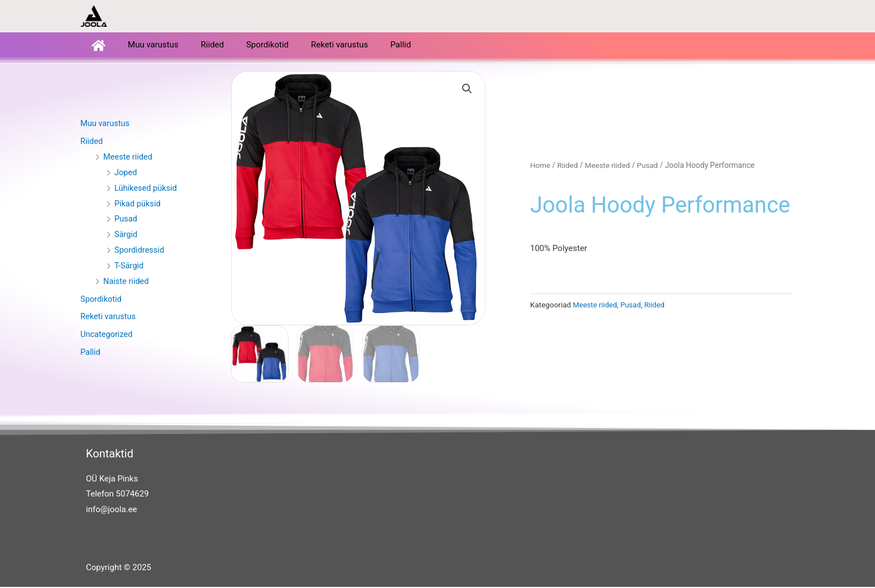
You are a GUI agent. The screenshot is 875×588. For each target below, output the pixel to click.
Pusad (126, 220)
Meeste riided (129, 158)
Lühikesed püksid (146, 189)
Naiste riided (127, 282)
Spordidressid (140, 251)
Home (540, 167)
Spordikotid (267, 46)
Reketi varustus (339, 46)
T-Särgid (129, 267)
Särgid (126, 235)
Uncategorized (107, 335)
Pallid (400, 46)
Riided (212, 46)
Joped (126, 173)
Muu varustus (153, 46)
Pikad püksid (138, 205)
